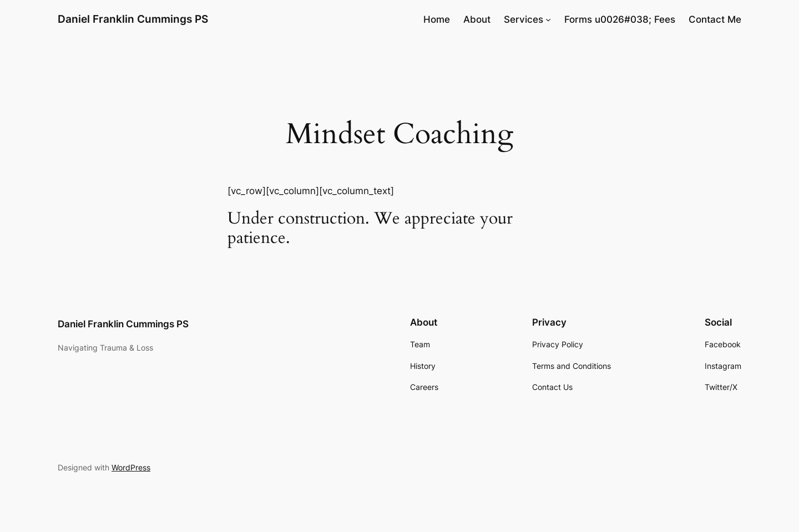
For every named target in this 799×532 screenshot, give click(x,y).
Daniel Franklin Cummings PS (133, 19)
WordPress (131, 467)
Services (524, 19)
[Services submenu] (548, 19)
